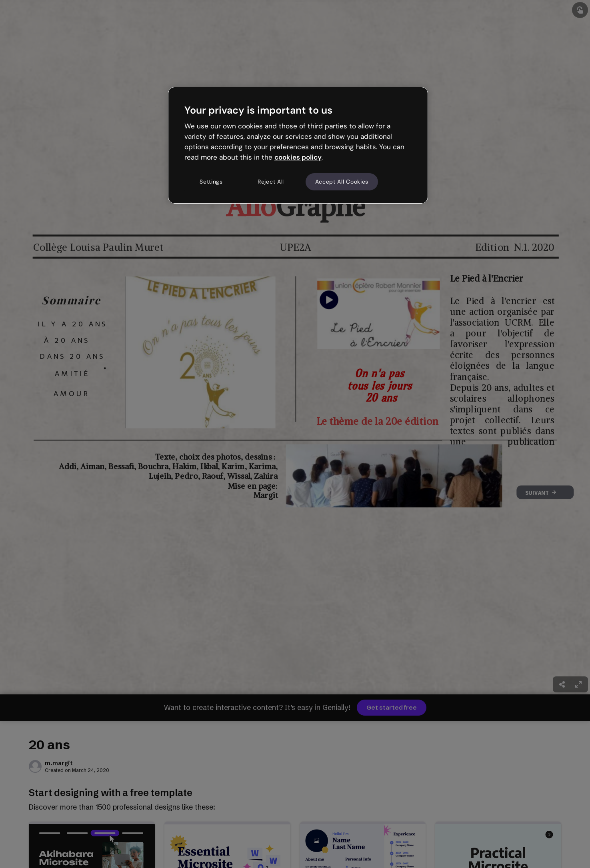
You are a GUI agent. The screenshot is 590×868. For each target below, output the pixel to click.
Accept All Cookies (342, 182)
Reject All (271, 182)
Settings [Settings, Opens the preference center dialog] (211, 182)
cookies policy (298, 157)
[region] (298, 145)
